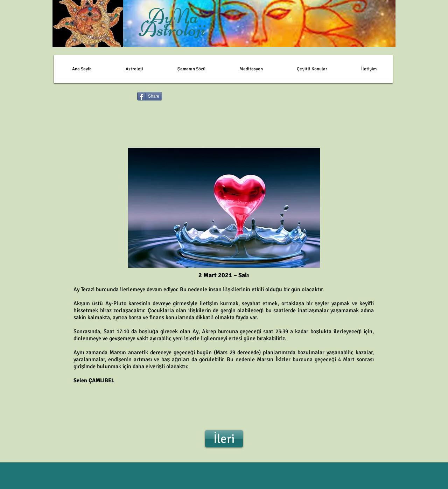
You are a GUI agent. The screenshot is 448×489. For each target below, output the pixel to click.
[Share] (150, 96)
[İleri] (224, 439)
